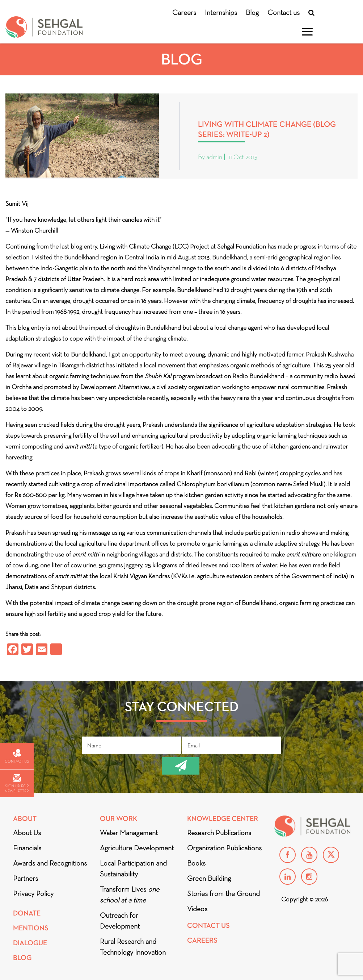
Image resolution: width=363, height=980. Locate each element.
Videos (197, 909)
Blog (252, 12)
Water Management (129, 833)
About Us (27, 833)
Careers (184, 12)
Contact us (284, 12)
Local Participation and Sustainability (133, 868)
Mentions (31, 928)
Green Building (209, 878)
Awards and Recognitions (50, 863)
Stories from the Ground (223, 893)
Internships (221, 12)
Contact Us (208, 925)
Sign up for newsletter (17, 784)
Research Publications (219, 833)
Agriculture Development (137, 848)
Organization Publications (224, 848)
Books (196, 863)
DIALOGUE (30, 943)
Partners (26, 878)
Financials (27, 848)
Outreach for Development (120, 921)
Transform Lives (130, 894)
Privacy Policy (33, 893)
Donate (27, 913)
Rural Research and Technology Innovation (133, 947)
